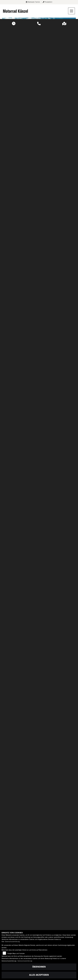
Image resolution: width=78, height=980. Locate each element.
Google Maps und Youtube (16, 954)
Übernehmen (39, 967)
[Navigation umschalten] (71, 11)
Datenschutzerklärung (12, 942)
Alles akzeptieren (39, 975)
